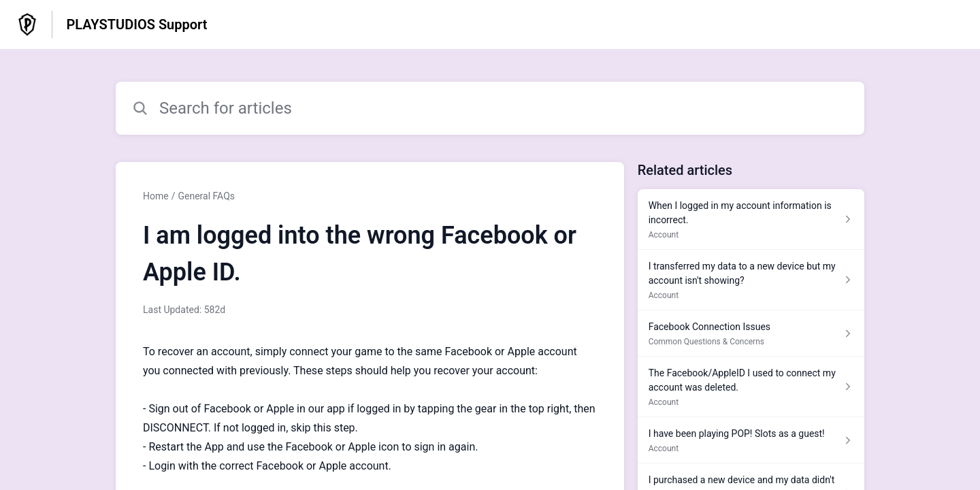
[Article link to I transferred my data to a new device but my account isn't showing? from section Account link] (751, 280)
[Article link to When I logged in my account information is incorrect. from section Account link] (751, 219)
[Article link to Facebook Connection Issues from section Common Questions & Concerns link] (751, 333)
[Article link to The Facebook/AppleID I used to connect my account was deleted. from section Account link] (751, 387)
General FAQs (206, 196)
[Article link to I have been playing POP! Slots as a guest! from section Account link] (751, 440)
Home (156, 196)
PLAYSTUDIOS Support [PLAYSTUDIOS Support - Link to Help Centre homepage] (136, 24)
